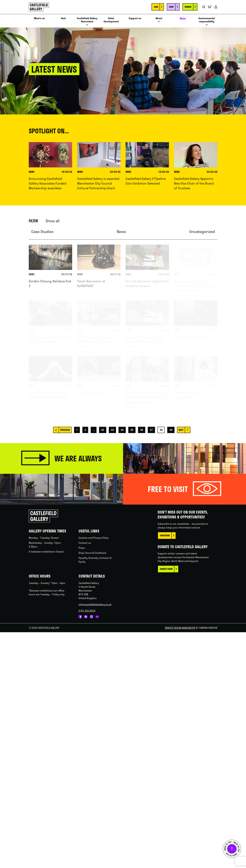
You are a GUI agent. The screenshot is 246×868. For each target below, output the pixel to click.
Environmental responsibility (207, 20)
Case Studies (42, 232)
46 (142, 430)
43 (112, 430)
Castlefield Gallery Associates (87, 20)
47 (151, 430)
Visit (63, 18)
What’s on (39, 18)
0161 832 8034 (87, 611)
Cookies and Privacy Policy (94, 538)
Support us (135, 18)
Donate (188, 7)
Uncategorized (202, 232)
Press (82, 548)
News (183, 18)
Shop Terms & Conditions (93, 553)
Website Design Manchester (180, 628)
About (159, 18)
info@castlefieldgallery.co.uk (95, 604)
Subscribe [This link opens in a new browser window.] (165, 535)
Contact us (85, 543)
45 (132, 430)
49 (171, 430)
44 (122, 430)
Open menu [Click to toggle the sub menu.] (87, 26)
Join (156, 7)
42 (103, 430)
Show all (53, 221)
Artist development (111, 20)
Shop (171, 7)
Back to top (232, 849)
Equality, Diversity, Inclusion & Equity (95, 560)
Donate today (166, 569)
